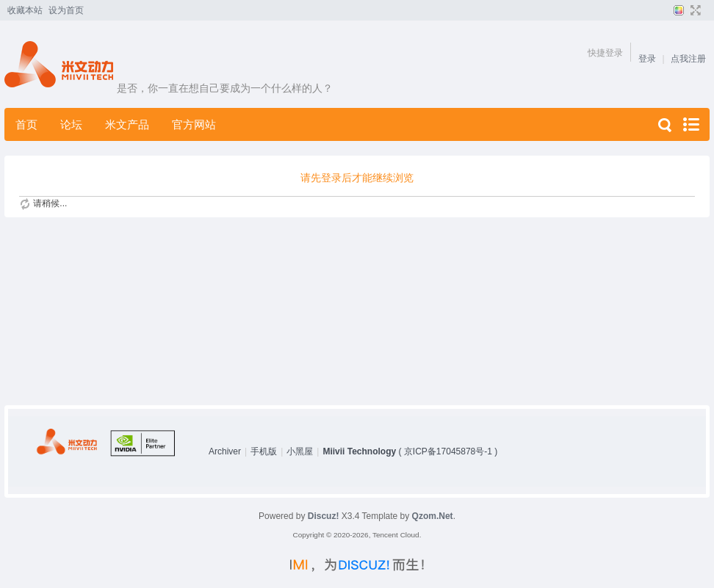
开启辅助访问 (706, 10)
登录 (647, 59)
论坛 (71, 124)
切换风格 (677, 10)
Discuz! (324, 516)
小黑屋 (300, 451)
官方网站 (194, 124)
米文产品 (127, 124)
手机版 (264, 451)
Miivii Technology (359, 451)
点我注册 (688, 59)
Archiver (225, 451)
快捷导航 (690, 124)
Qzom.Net (433, 516)
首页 (26, 124)
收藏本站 (25, 10)
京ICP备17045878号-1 (448, 451)
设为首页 (66, 10)
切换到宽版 (694, 10)
